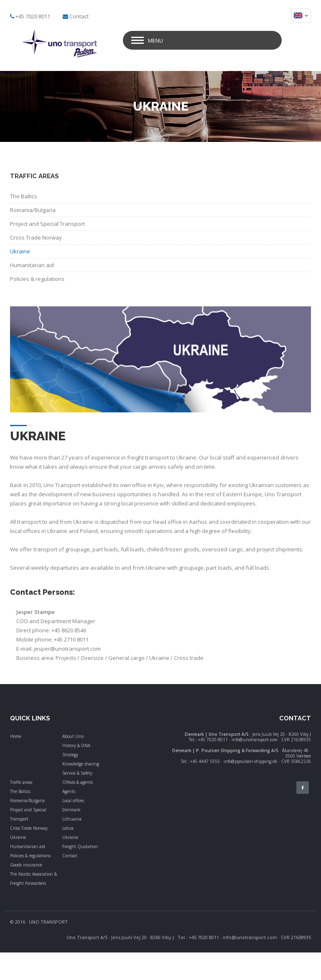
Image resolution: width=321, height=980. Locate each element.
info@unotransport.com (250, 937)
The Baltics (20, 791)
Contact (79, 16)
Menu (155, 40)
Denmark (71, 810)
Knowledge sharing (81, 764)
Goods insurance (26, 865)
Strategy (70, 755)
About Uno (73, 736)
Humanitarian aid (28, 846)
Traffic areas (21, 782)
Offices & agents (78, 782)
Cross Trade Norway (29, 828)
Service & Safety (77, 773)
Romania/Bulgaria (27, 801)
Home (16, 736)
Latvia (68, 828)
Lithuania (72, 819)
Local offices (73, 801)
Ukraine (18, 837)
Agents (69, 791)
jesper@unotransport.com (67, 649)
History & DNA (76, 745)
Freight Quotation (80, 846)
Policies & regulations (30, 856)
